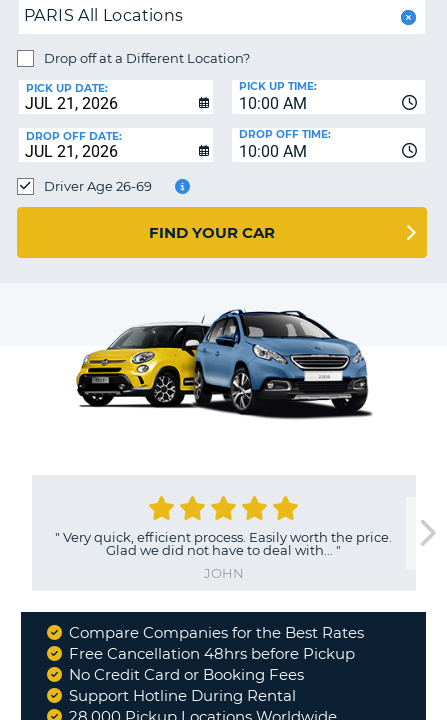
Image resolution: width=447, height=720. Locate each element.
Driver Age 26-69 (98, 186)
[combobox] (329, 97)
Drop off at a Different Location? (147, 58)
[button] (406, 17)
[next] (426, 533)
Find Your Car (212, 232)
